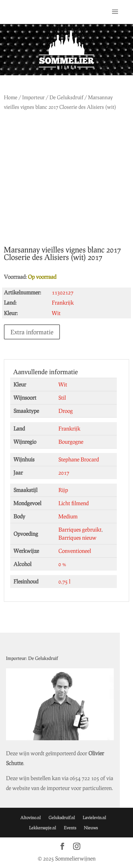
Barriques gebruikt (80, 529)
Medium (68, 516)
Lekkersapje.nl (43, 828)
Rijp (63, 490)
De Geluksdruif (66, 97)
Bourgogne (71, 442)
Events (70, 828)
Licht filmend (74, 503)
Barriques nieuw (77, 538)
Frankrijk (69, 428)
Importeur (33, 97)
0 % (62, 564)
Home (11, 97)
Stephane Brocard (79, 459)
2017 (64, 473)
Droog (66, 411)
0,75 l (64, 581)
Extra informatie (32, 332)
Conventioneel (75, 551)
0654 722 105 (84, 778)
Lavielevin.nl (94, 817)
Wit (63, 384)
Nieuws (91, 828)
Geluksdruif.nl (62, 817)
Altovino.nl (31, 817)
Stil (62, 398)
